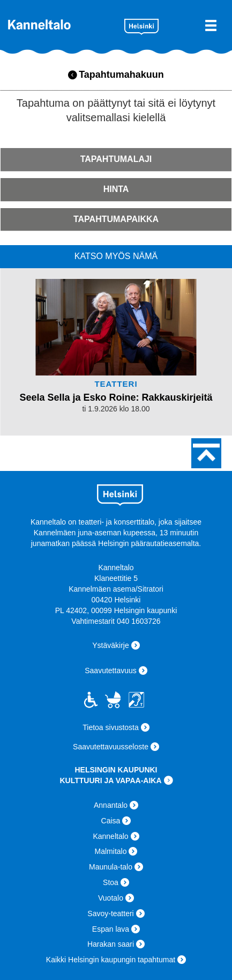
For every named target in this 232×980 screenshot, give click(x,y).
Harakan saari (111, 944)
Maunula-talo (111, 867)
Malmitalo (111, 851)
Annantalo (111, 805)
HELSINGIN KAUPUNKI (116, 770)
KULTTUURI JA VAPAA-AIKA (110, 780)
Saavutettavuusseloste (111, 747)
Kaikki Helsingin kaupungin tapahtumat (111, 960)
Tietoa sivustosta (111, 727)
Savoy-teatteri (110, 913)
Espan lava (111, 929)
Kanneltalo (62, 24)
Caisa (111, 821)
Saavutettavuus (111, 670)
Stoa (111, 882)
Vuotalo (111, 898)
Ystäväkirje (110, 645)
